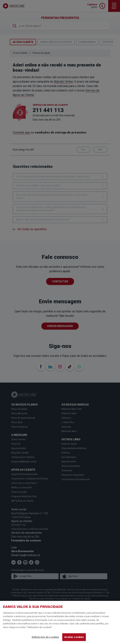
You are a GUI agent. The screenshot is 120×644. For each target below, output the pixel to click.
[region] (60, 622)
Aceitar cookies (74, 637)
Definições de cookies (46, 637)
